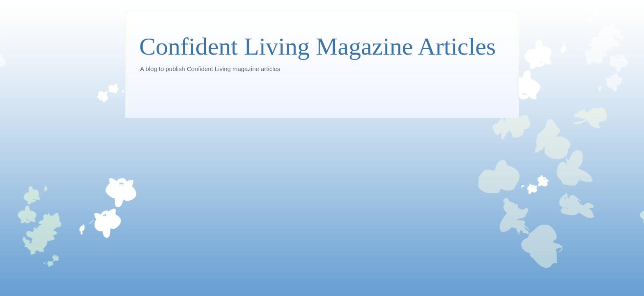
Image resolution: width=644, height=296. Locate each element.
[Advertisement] (289, 97)
